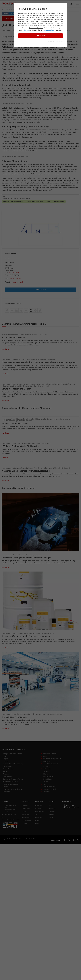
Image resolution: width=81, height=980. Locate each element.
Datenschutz (59, 42)
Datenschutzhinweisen (36, 28)
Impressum (51, 42)
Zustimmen (41, 36)
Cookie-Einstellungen (49, 30)
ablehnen (26, 30)
